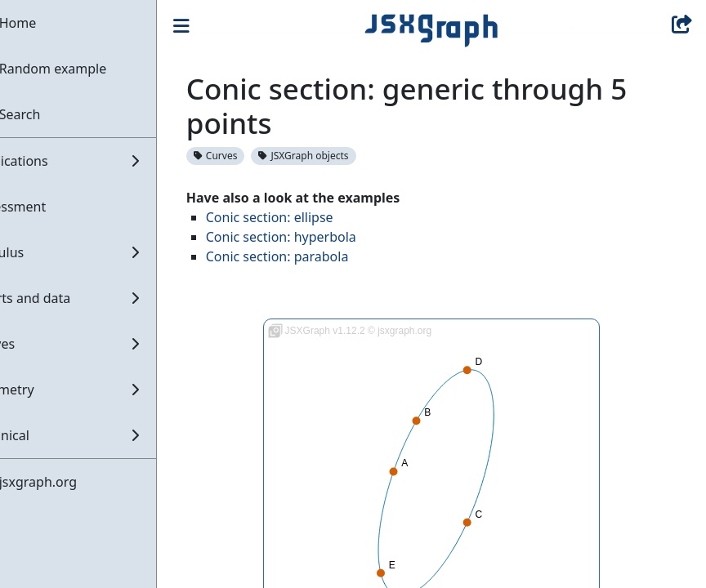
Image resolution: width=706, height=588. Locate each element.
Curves (256, 156)
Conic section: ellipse (310, 217)
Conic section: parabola (317, 256)
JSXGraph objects (344, 156)
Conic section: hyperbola (321, 237)
